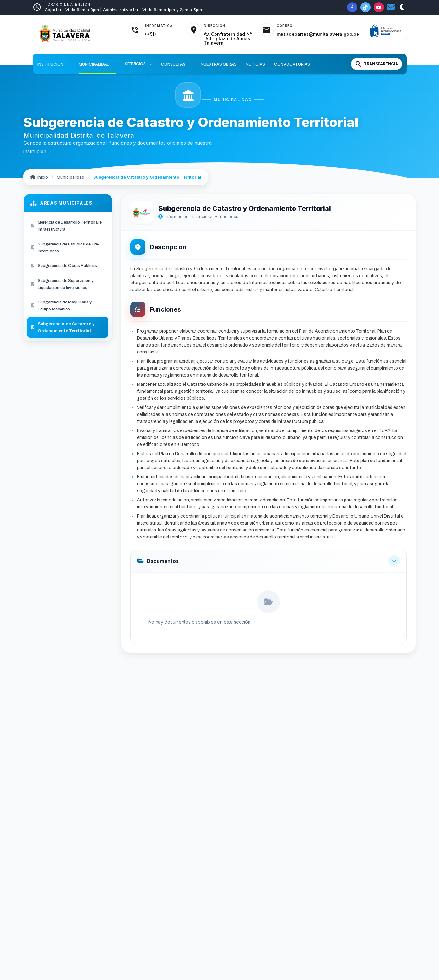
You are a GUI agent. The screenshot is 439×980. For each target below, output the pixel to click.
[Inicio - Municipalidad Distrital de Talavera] (76, 34)
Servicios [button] (138, 64)
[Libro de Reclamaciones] (386, 31)
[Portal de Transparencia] (376, 64)
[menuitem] (68, 226)
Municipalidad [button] (97, 64)
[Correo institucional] (391, 7)
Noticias (255, 64)
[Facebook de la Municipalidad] (352, 7)
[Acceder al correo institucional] (309, 30)
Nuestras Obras (219, 64)
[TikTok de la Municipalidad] (365, 7)
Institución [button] (53, 64)
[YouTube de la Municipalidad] (379, 7)
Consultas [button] (176, 64)
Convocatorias (292, 64)
